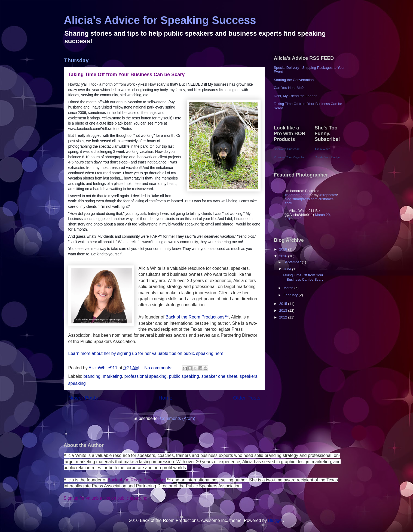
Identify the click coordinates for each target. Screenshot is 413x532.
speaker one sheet (219, 376)
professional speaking (146, 376)
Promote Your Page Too (290, 157)
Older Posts (247, 398)
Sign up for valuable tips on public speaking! (106, 498)
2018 (284, 249)
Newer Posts (83, 398)
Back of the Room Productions (137, 480)
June (288, 269)
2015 (284, 304)
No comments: (159, 368)
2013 (284, 310)
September (293, 262)
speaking (77, 383)
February (291, 295)
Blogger (276, 520)
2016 (284, 256)
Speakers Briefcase (287, 149)
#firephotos (328, 195)
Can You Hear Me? (289, 88)
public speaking (184, 376)
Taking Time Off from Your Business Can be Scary (127, 75)
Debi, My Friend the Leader (295, 96)
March (289, 288)
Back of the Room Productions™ (197, 317)
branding (92, 376)
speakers (248, 376)
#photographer (296, 195)
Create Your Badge (327, 157)
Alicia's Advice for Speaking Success (160, 20)
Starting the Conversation (294, 80)
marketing (112, 376)
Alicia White (322, 149)
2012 (284, 317)
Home (165, 398)
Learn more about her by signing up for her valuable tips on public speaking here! (147, 353)
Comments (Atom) (178, 418)
